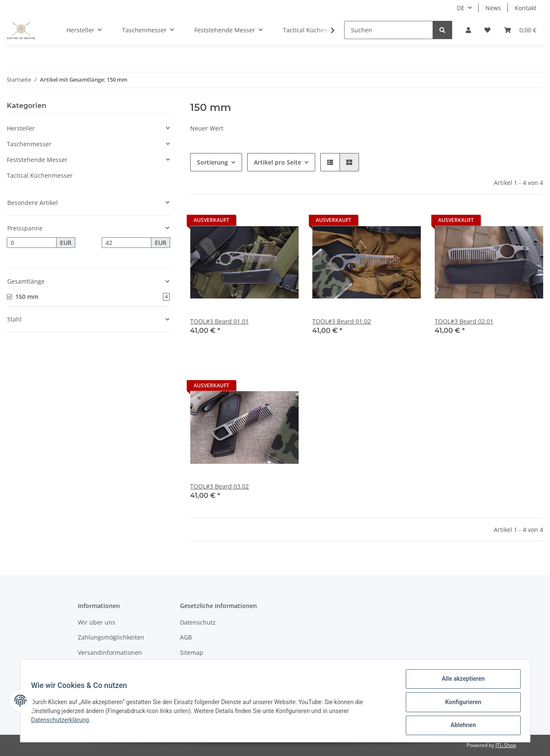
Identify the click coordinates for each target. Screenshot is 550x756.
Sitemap (192, 652)
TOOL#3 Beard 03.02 (219, 486)
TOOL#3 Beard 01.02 (342, 321)
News (493, 8)
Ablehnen (460, 726)
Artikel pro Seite (278, 162)
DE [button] (461, 8)
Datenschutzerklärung (63, 722)
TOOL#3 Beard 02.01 (464, 321)
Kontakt (526, 8)
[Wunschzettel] (487, 30)
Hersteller (21, 128)
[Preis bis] (127, 243)
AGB (186, 637)
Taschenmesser (29, 144)
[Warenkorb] (520, 30)
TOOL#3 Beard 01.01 (219, 321)
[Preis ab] (32, 243)
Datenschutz (198, 622)
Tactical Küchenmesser (40, 175)
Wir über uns (97, 622)
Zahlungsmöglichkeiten (111, 637)
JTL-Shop (506, 745)
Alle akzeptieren (460, 682)
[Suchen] (389, 30)
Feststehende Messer (37, 160)
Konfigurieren (460, 704)
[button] (468, 30)
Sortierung (212, 162)
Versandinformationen (110, 652)
